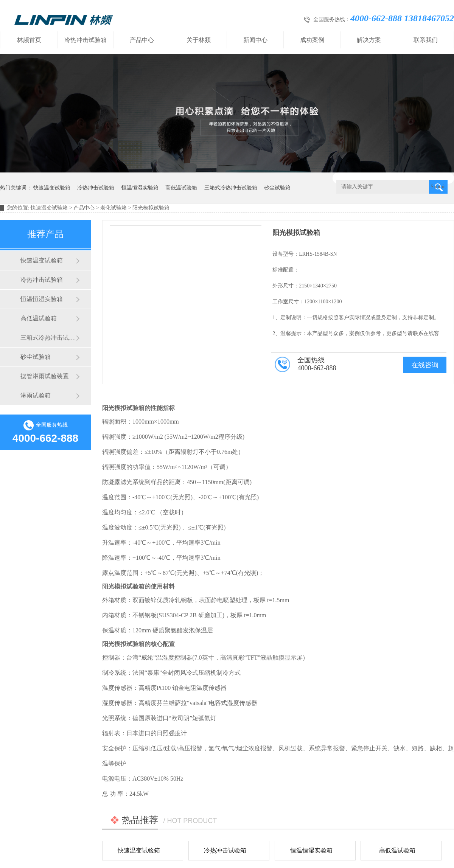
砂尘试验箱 (277, 188)
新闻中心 (255, 40)
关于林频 (199, 40)
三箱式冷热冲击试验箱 (231, 188)
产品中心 (142, 40)
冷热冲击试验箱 (86, 40)
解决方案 (369, 40)
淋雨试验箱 (36, 395)
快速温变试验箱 (52, 188)
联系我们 (426, 40)
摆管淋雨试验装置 (45, 376)
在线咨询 (425, 365)
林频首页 (29, 40)
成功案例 (312, 40)
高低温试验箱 (181, 188)
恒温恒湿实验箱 (140, 188)
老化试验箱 (113, 208)
